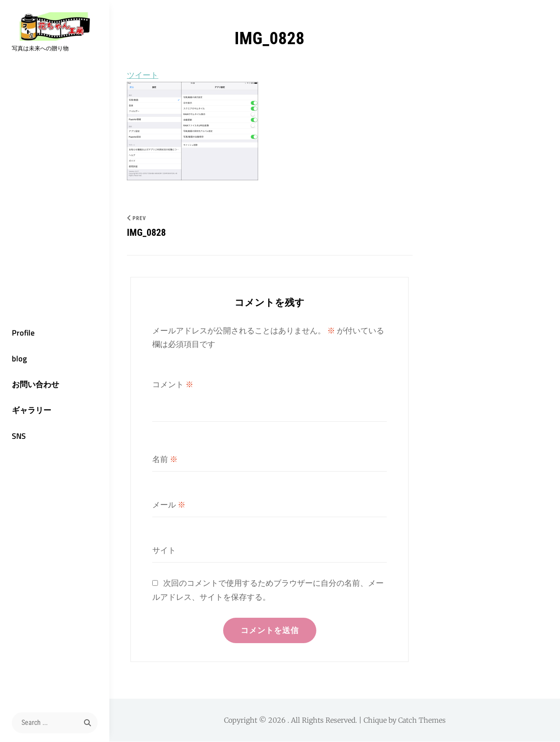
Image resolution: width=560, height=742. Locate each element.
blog (18, 359)
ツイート (143, 75)
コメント (173, 385)
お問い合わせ (35, 384)
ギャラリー (31, 411)
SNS (18, 436)
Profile (22, 332)
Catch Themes (422, 721)
